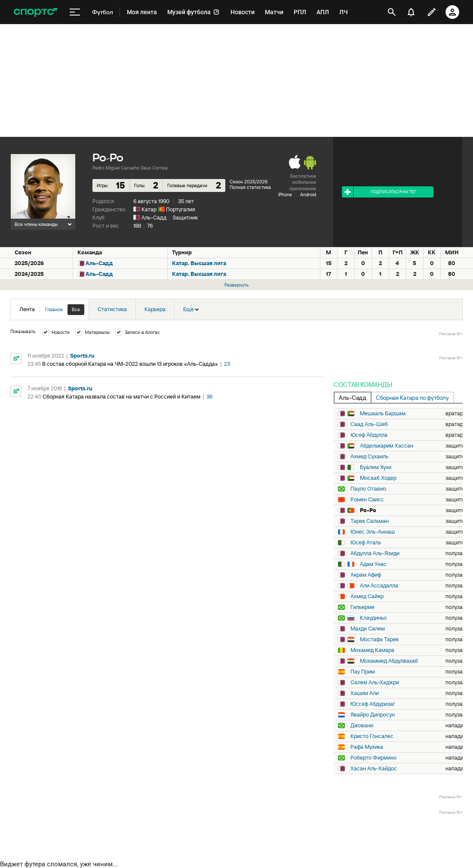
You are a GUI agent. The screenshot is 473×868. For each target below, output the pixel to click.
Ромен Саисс (367, 500)
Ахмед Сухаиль (369, 457)
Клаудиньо (373, 618)
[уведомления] (411, 12)
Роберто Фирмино (373, 758)
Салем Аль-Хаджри (375, 683)
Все (76, 309)
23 (227, 364)
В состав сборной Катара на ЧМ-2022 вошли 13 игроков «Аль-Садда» (130, 364)
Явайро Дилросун (373, 715)
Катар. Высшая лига (199, 263)
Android (308, 195)
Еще (191, 309)
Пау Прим (363, 672)
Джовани (362, 726)
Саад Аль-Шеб (369, 424)
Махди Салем (368, 629)
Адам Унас (373, 564)
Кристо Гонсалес (372, 736)
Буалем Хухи (376, 467)
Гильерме (362, 607)
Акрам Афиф (366, 575)
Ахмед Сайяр (367, 596)
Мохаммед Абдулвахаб (389, 661)
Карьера (155, 309)
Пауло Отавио (368, 489)
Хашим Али (365, 693)
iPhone (285, 195)
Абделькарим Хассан (387, 446)
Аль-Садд (154, 218)
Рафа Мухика (367, 747)
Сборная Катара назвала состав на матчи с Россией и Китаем (121, 397)
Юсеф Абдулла (369, 435)
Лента (52, 310)
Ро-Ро (368, 510)
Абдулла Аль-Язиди (375, 553)
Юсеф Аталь (366, 543)
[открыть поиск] (392, 12)
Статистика (112, 309)
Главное (54, 309)
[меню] (75, 12)
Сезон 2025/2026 (249, 182)
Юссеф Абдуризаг (373, 704)
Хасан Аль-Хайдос (374, 769)
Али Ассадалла (379, 586)
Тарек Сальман (370, 521)
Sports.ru (82, 356)
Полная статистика (250, 187)
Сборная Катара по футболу (412, 398)
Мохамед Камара (372, 650)
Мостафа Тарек (379, 639)
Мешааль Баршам (383, 414)
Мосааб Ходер (378, 478)
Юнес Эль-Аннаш (373, 532)
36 (209, 397)
